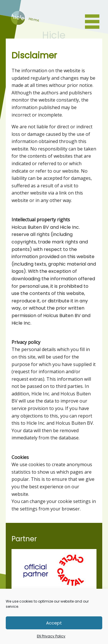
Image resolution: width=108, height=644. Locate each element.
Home (18, 23)
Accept (54, 623)
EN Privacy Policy (51, 636)
